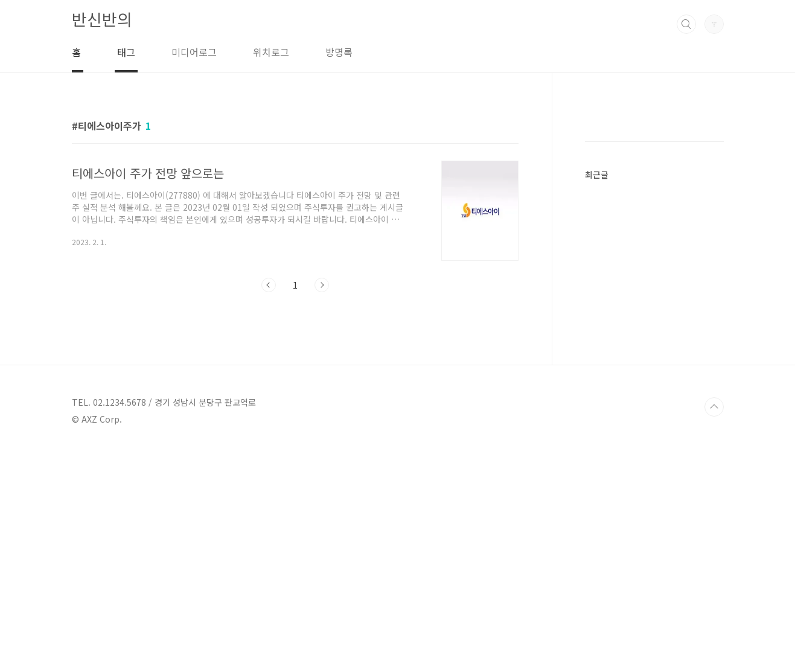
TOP (714, 632)
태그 (126, 52)
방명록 (339, 52)
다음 (322, 285)
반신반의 (102, 19)
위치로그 (271, 52)
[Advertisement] (675, 299)
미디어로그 (194, 52)
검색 (686, 24)
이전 (269, 285)
